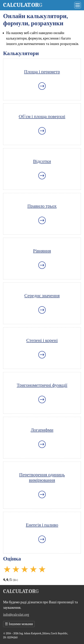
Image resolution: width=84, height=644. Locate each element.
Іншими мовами (19, 624)
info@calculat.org (16, 615)
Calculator (23, 5)
